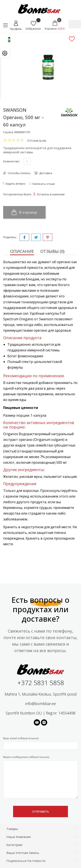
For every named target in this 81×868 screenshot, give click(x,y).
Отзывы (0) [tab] (52, 251)
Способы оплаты (19, 173)
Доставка (45, 173)
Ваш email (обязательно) (40, 743)
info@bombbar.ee (41, 704)
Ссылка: (8, 132)
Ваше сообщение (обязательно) (40, 777)
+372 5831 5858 (41, 683)
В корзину (24, 212)
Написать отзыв (43, 184)
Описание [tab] (22, 251)
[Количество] (27, 161)
